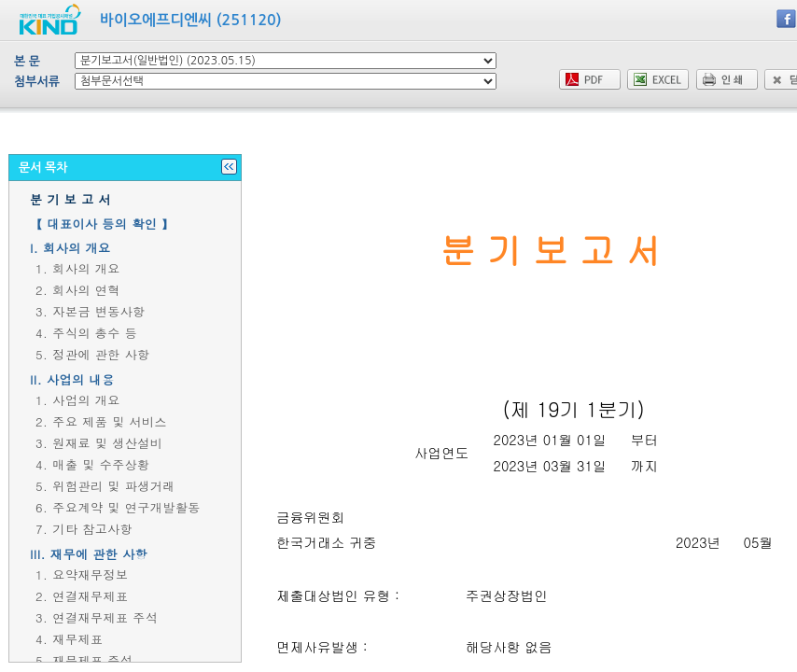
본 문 (27, 61)
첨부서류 (37, 82)
